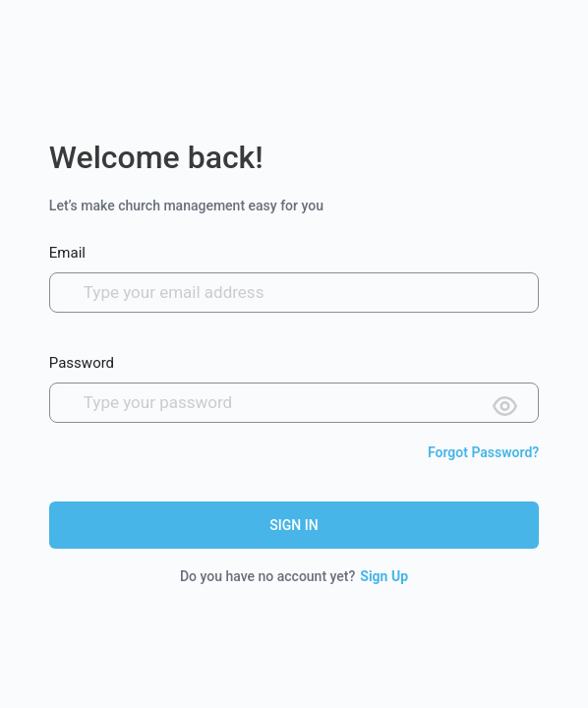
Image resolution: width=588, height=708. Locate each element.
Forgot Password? (483, 452)
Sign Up (384, 576)
